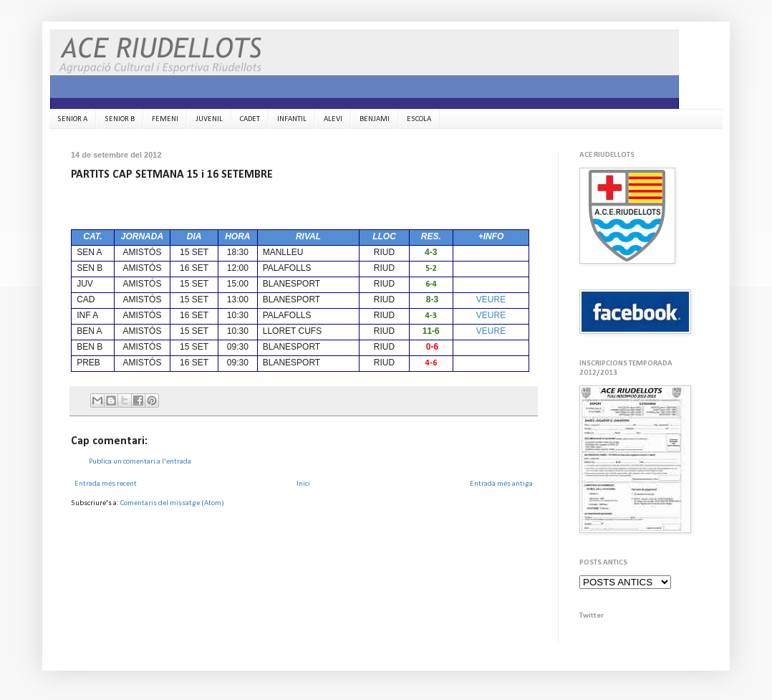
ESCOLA (419, 119)
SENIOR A (72, 119)
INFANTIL (292, 119)
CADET (250, 119)
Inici (303, 484)
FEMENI (165, 119)
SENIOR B (120, 119)
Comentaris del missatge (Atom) (172, 503)
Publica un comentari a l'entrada (140, 462)
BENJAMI (375, 119)
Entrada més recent (106, 484)
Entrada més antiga (501, 484)
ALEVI (333, 119)
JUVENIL (209, 119)
